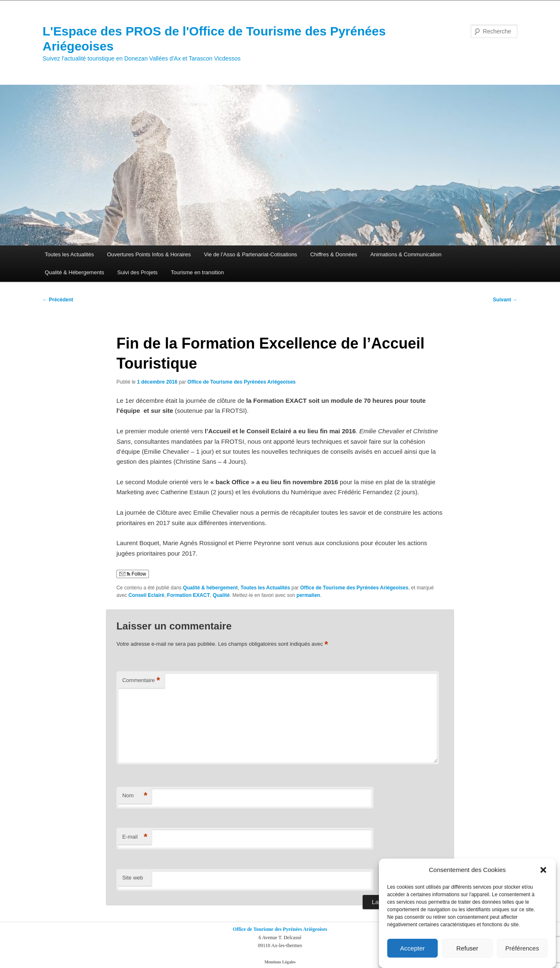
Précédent (58, 300)
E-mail (135, 837)
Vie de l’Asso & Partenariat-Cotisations (251, 254)
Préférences (522, 948)
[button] (543, 870)
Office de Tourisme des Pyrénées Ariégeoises (241, 382)
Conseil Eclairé (146, 595)
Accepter (412, 948)
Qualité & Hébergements (74, 272)
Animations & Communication (406, 254)
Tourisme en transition (197, 272)
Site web (133, 878)
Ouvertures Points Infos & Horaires (149, 254)
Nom (135, 796)
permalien (308, 595)
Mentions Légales (280, 962)
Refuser (468, 948)
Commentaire (141, 681)
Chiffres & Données (334, 254)
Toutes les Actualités (69, 254)
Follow (133, 574)
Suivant (505, 300)
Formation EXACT (188, 595)
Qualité (221, 595)
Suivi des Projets (137, 272)
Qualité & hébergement (210, 588)
